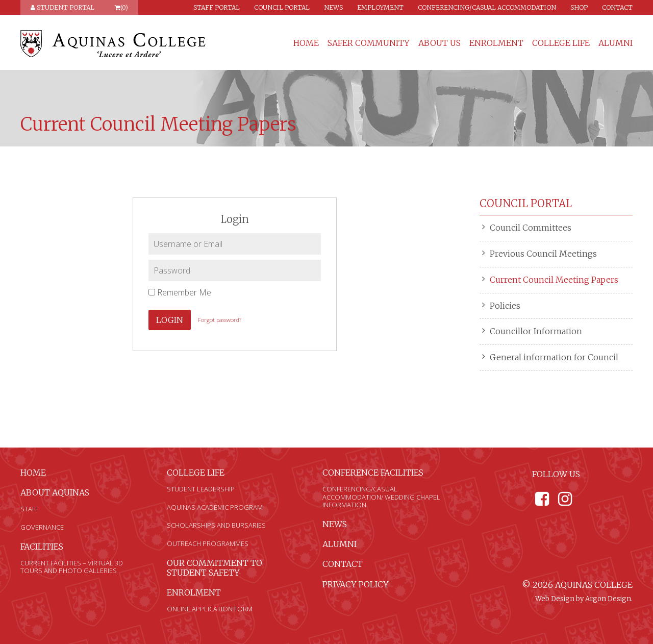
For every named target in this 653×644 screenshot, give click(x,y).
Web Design (555, 599)
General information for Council (554, 357)
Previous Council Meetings (543, 254)
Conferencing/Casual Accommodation (487, 7)
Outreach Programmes (208, 543)
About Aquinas (55, 492)
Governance (42, 527)
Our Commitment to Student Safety (215, 568)
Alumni (616, 43)
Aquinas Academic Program (215, 507)
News (333, 7)
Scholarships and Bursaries (216, 525)
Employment (380, 7)
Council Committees (531, 228)
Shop (579, 7)
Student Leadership (201, 489)
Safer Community (369, 43)
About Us (439, 43)
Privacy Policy (356, 584)
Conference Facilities (373, 473)
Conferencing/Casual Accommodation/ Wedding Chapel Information (381, 497)
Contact (617, 7)
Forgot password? (220, 320)
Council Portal (282, 7)
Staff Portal (217, 7)
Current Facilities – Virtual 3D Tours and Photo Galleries (72, 567)
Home (306, 43)
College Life (561, 43)
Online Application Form (210, 609)
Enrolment (496, 43)
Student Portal (62, 7)
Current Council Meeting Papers (554, 280)
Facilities (42, 547)
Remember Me (180, 292)
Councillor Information (536, 331)
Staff (29, 509)
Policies (505, 306)
